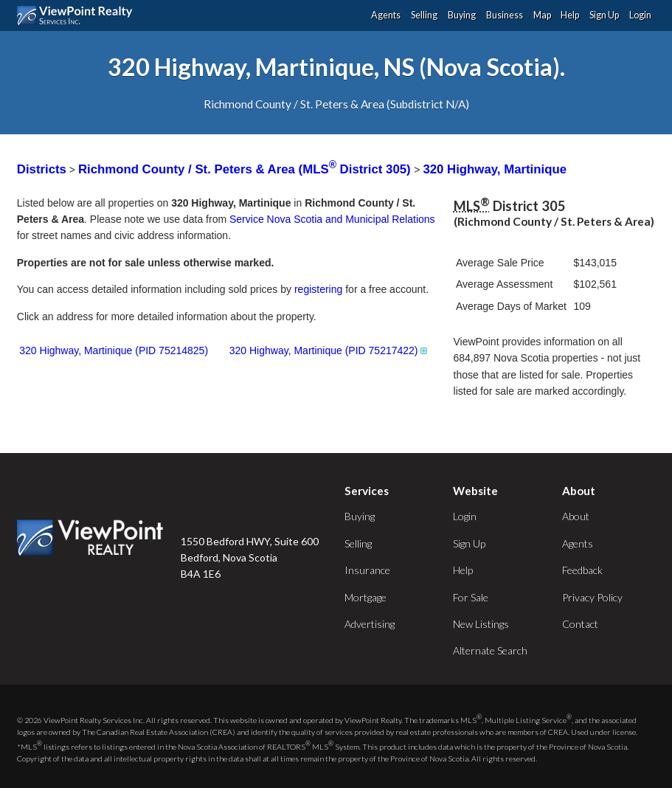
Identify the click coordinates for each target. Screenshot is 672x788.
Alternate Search (490, 650)
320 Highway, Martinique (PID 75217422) (329, 350)
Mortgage (366, 597)
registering (318, 289)
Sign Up (604, 15)
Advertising (370, 624)
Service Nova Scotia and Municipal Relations (332, 219)
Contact (580, 624)
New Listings (481, 624)
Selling (424, 15)
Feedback (582, 570)
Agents (386, 15)
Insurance (367, 570)
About (576, 516)
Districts (42, 169)
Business (505, 15)
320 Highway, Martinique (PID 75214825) (114, 350)
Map (542, 15)
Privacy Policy (592, 597)
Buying (462, 15)
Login (640, 15)
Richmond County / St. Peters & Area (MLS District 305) (246, 169)
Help (570, 15)
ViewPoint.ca (79, 15)
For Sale (471, 597)
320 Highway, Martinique (495, 169)
